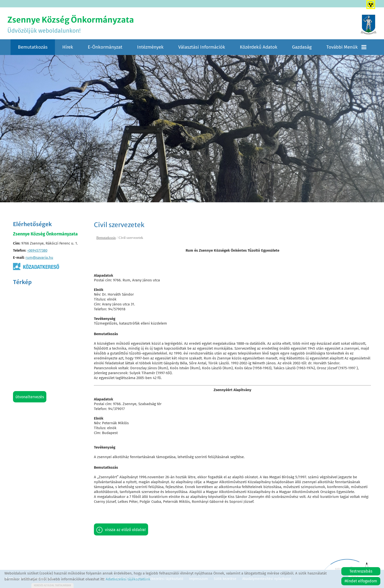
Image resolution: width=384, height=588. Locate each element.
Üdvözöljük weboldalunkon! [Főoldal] (71, 25)
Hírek (68, 47)
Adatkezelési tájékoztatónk (128, 579)
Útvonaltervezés (30, 397)
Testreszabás (361, 571)
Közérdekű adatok (259, 47)
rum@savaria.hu (39, 258)
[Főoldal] (369, 25)
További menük (346, 47)
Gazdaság (302, 47)
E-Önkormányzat (105, 47)
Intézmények (150, 47)
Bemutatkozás (33, 47)
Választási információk (202, 47)
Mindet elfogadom (361, 581)
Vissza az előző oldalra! (125, 530)
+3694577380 (37, 250)
